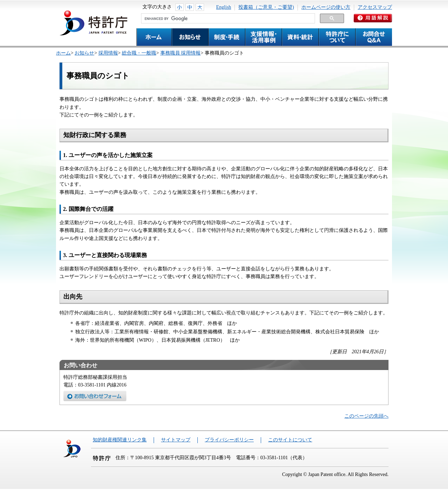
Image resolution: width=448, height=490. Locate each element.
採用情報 (108, 53)
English (224, 7)
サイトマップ (176, 440)
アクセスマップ (375, 7)
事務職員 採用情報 (181, 53)
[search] (227, 19)
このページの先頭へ (366, 416)
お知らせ (84, 53)
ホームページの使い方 (326, 7)
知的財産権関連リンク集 (120, 440)
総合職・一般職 (139, 53)
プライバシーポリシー (229, 440)
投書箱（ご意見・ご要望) (266, 7)
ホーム (63, 53)
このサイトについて (290, 440)
